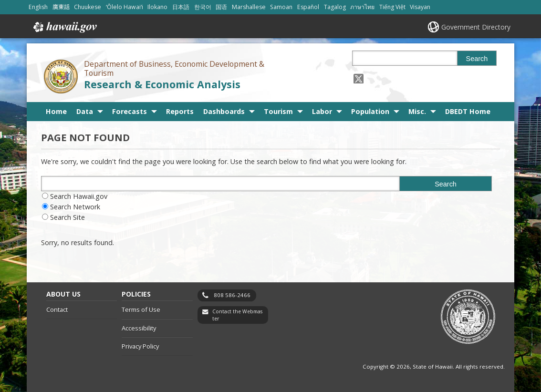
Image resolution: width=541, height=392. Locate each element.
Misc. (417, 111)
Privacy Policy (140, 346)
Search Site (68, 217)
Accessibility (139, 328)
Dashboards (224, 111)
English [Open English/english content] (38, 7)
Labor (322, 111)
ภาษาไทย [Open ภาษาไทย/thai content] (362, 7)
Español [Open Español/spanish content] (308, 7)
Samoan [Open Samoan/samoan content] (281, 7)
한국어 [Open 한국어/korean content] (203, 7)
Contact (57, 309)
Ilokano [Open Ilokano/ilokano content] (157, 7)
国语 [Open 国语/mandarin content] (221, 7)
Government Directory (476, 27)
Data (85, 111)
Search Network (75, 207)
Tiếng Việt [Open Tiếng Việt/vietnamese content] (392, 7)
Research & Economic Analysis (162, 84)
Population (370, 111)
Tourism (278, 111)
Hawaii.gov (64, 27)
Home (56, 111)
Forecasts (130, 111)
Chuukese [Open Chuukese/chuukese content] (88, 7)
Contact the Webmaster (237, 315)
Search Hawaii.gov (79, 196)
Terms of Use (141, 309)
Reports (180, 111)
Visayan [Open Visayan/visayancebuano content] (420, 7)
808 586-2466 (232, 295)
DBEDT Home (468, 111)
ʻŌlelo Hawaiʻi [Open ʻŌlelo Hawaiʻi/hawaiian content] (125, 7)
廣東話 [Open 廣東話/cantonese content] (61, 7)
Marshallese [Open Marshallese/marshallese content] (249, 7)
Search (477, 59)
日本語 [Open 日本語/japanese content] (181, 7)
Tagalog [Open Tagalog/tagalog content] (335, 7)
